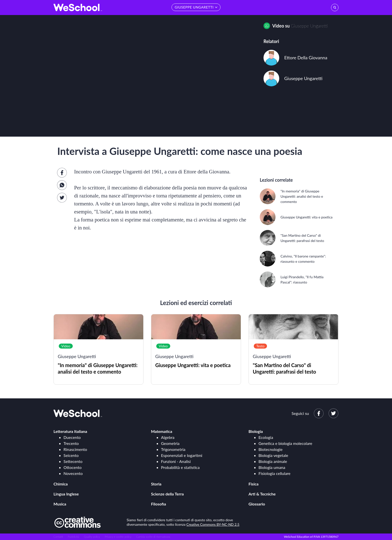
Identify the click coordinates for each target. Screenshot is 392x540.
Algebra (168, 437)
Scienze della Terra (167, 494)
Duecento (72, 437)
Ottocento (72, 467)
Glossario (257, 504)
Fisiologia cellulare (274, 473)
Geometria (170, 443)
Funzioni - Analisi (176, 461)
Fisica (253, 484)
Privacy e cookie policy (118, 537)
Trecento (71, 443)
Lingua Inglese (66, 494)
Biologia (256, 431)
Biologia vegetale (273, 455)
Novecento (73, 473)
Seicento (71, 455)
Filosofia (158, 504)
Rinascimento (75, 449)
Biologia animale (273, 461)
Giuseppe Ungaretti (309, 26)
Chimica (61, 484)
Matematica (162, 431)
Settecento (73, 461)
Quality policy (92, 537)
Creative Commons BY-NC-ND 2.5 (213, 524)
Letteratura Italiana (70, 431)
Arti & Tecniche (262, 494)
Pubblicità (73, 537)
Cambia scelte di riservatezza (153, 537)
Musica (60, 504)
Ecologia (266, 437)
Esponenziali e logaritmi (182, 455)
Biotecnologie (270, 449)
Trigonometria (173, 449)
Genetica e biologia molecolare (285, 443)
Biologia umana (272, 467)
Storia (156, 484)
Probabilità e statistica (180, 467)
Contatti (58, 537)
